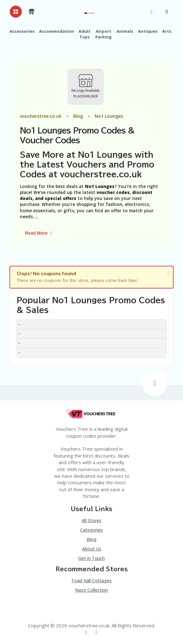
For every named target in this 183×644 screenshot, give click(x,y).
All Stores (91, 520)
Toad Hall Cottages (91, 581)
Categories (91, 530)
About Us (92, 549)
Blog (92, 539)
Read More (39, 233)
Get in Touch (91, 558)
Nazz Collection (91, 590)
